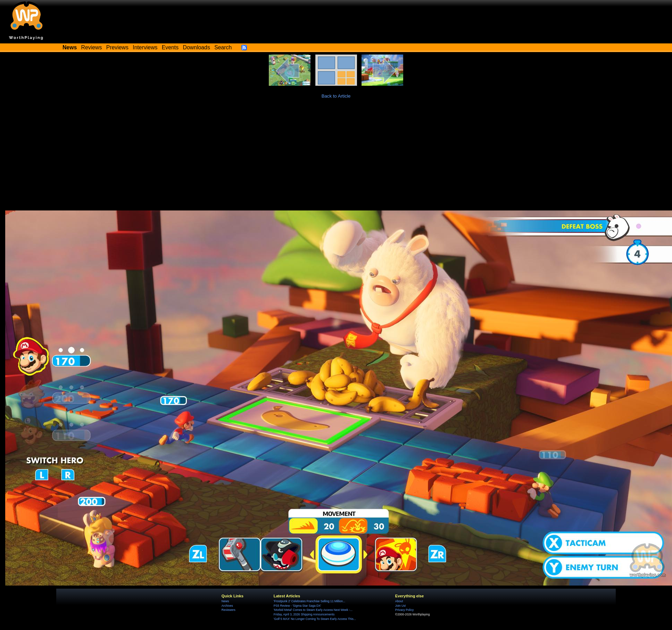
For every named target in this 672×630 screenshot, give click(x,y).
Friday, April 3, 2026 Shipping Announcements (304, 614)
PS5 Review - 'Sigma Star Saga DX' (297, 606)
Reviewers (229, 610)
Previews (117, 47)
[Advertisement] (336, 158)
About (399, 601)
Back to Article (336, 96)
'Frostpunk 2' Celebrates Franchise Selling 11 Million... (309, 601)
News (225, 601)
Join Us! (401, 606)
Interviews (145, 47)
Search (223, 47)
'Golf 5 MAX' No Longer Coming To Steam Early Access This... (315, 619)
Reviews (92, 47)
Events (170, 47)
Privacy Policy (404, 610)
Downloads (197, 47)
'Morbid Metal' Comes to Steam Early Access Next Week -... (313, 610)
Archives (227, 606)
